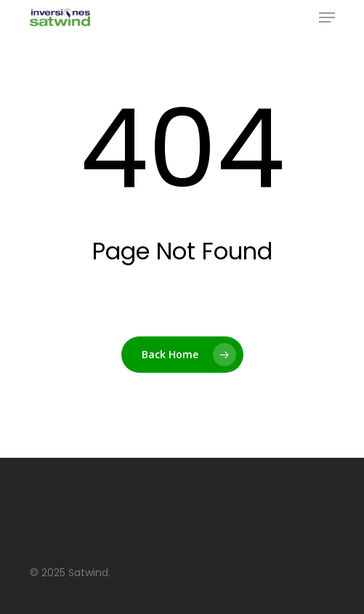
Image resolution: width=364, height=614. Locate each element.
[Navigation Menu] (327, 17)
